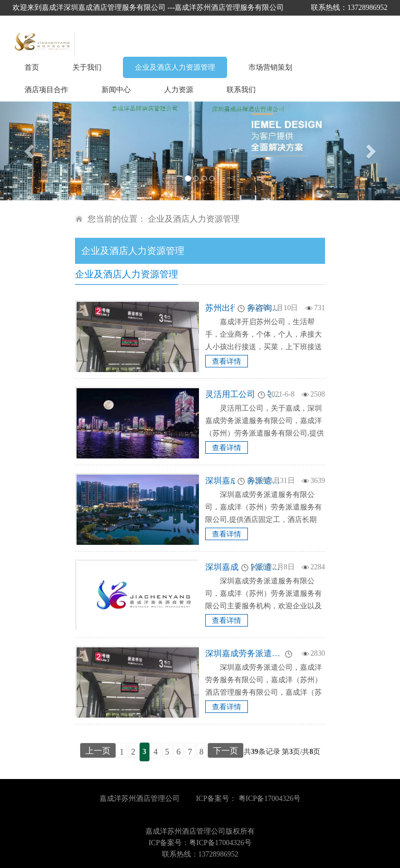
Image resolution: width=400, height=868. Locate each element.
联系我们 (241, 90)
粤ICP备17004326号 (270, 799)
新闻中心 (116, 90)
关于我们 (87, 67)
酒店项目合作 (46, 90)
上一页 (98, 751)
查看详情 (227, 361)
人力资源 (179, 90)
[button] (30, 151)
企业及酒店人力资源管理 (175, 67)
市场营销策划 (270, 67)
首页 (32, 67)
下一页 (226, 751)
